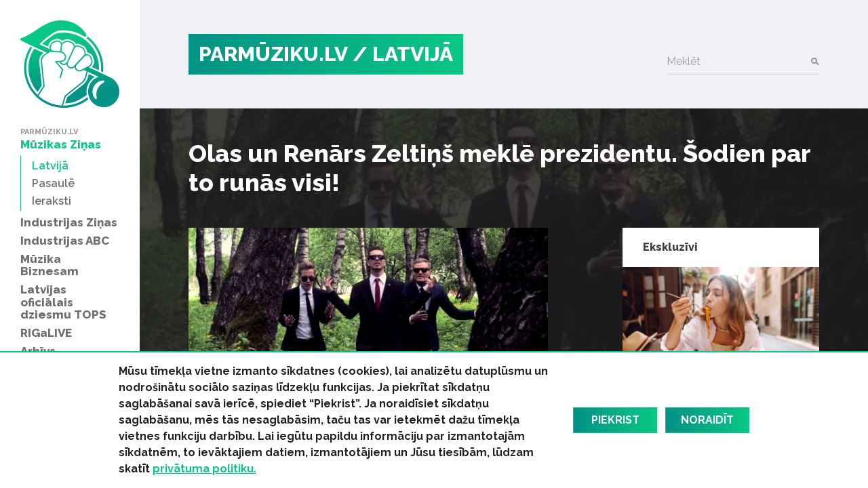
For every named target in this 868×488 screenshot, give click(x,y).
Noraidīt (707, 420)
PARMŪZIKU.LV (273, 54)
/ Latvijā (403, 54)
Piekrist (615, 420)
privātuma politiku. (204, 469)
